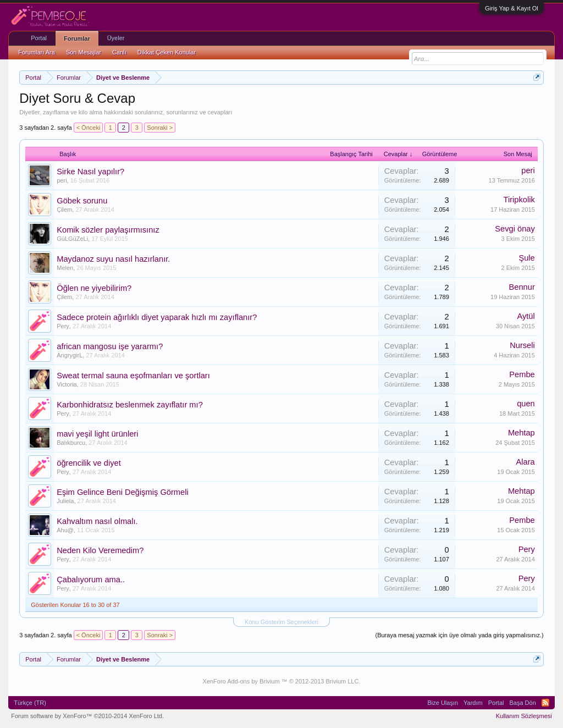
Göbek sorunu (82, 201)
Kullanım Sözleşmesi (524, 716)
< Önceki (89, 128)
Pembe (522, 374)
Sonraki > (160, 128)
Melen (65, 268)
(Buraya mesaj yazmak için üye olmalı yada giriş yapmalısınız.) (459, 635)
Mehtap (521, 433)
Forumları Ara (37, 52)
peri (62, 180)
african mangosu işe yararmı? (110, 346)
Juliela (65, 501)
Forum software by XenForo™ (87, 716)
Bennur (522, 287)
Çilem (64, 209)
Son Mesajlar (84, 52)
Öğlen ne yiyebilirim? (94, 288)
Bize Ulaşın (443, 703)
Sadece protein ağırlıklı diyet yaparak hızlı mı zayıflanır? (157, 317)
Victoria (67, 384)
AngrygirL (70, 355)
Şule (526, 258)
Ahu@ (65, 530)
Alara (526, 462)
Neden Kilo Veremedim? (100, 550)
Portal (39, 38)
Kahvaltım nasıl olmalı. (97, 521)
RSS (545, 703)
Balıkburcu (71, 443)
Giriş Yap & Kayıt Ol (512, 8)
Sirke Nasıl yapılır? (90, 172)
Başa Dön (522, 703)
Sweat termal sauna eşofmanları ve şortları (133, 376)
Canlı (119, 52)
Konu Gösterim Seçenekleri (281, 622)
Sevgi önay (515, 229)
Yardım (473, 703)
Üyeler (116, 38)
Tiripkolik (519, 200)
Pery (63, 326)
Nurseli (522, 345)
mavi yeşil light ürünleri (97, 434)
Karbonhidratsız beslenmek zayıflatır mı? (130, 405)
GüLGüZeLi (72, 239)
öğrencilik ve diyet (89, 463)
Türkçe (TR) (30, 703)
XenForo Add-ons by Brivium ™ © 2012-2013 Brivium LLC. (282, 681)
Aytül (526, 316)
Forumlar (77, 38)
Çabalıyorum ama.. (91, 580)
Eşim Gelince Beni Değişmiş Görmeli (122, 492)
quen (526, 404)
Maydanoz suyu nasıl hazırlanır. (113, 259)
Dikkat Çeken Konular (167, 52)
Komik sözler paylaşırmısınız (108, 230)
